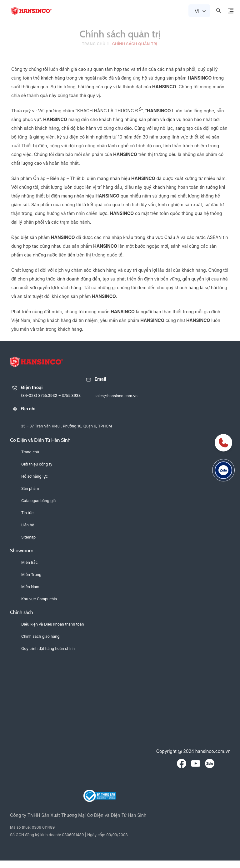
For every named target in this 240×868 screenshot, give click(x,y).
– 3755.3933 (70, 395)
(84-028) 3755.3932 (39, 395)
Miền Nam (30, 587)
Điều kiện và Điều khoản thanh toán (53, 624)
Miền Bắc (30, 562)
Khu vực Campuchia (39, 599)
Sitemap (28, 537)
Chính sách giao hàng (40, 636)
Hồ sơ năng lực (35, 476)
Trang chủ (94, 44)
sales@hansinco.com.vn (116, 396)
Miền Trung (31, 575)
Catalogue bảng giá (38, 501)
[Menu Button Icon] (231, 11)
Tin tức (27, 513)
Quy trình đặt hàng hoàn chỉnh (48, 649)
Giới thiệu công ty (37, 464)
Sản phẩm (30, 488)
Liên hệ (28, 525)
